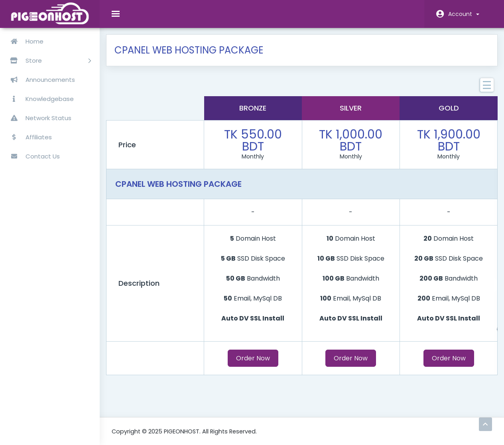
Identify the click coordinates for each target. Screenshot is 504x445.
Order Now (254, 364)
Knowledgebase (39, 99)
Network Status (38, 118)
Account (464, 14)
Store (47, 60)
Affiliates (28, 137)
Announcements (39, 80)
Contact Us (32, 156)
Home (24, 41)
